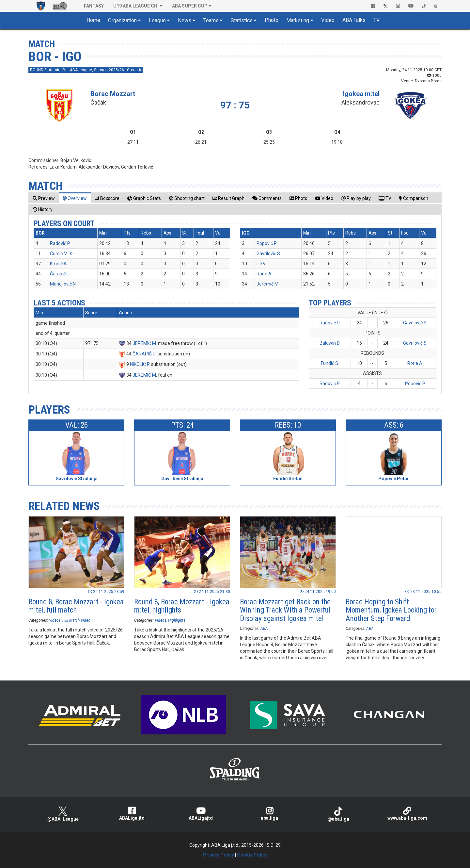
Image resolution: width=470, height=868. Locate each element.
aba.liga (269, 814)
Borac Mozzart (113, 94)
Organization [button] (122, 20)
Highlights (177, 620)
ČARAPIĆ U (144, 354)
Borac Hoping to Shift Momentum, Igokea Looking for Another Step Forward (391, 610)
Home (93, 20)
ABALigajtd (201, 814)
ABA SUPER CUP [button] (190, 6)
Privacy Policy (219, 855)
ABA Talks (354, 20)
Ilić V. (261, 264)
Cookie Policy (252, 855)
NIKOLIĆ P (140, 364)
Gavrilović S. (269, 254)
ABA (264, 629)
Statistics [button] (242, 20)
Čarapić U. (60, 274)
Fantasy (94, 6)
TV (376, 20)
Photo (272, 20)
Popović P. (267, 243)
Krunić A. (59, 264)
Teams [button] (211, 20)
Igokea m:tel (361, 94)
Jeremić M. (268, 284)
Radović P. (60, 243)
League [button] (157, 20)
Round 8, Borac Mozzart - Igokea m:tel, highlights (182, 606)
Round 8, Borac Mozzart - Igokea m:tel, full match (76, 606)
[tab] (44, 198)
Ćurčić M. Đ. (62, 254)
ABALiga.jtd (132, 814)
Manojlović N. (63, 284)
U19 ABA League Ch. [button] (136, 6)
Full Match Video (76, 620)
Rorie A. (265, 274)
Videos (55, 620)
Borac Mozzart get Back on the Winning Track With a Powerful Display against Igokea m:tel (285, 610)
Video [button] (328, 20)
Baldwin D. (330, 343)
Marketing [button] (298, 20)
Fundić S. (330, 363)
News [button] (185, 20)
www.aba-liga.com (407, 814)
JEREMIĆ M (144, 343)
